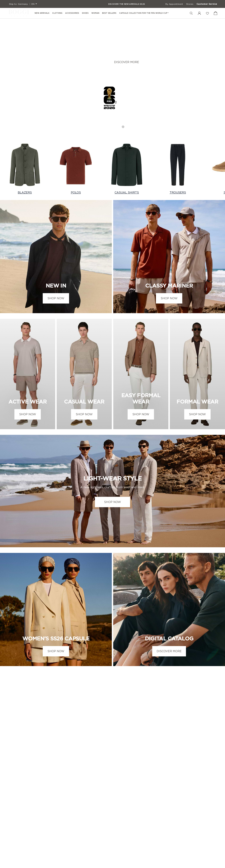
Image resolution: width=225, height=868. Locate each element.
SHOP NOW (56, 298)
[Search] (191, 13)
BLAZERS (25, 192)
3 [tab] (116, 126)
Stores (190, 4)
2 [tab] (109, 126)
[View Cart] (216, 13)
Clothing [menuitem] (57, 13)
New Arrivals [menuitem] (42, 13)
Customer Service (207, 4)
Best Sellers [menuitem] (109, 13)
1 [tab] (102, 126)
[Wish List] (207, 13)
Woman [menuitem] (95, 13)
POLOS (76, 192)
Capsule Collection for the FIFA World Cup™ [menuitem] (144, 13)
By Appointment (174, 4)
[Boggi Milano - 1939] (19, 13)
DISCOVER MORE (127, 63)
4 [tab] (123, 126)
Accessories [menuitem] (72, 13)
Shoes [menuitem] (85, 13)
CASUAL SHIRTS (127, 192)
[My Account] (199, 13)
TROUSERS (178, 192)
